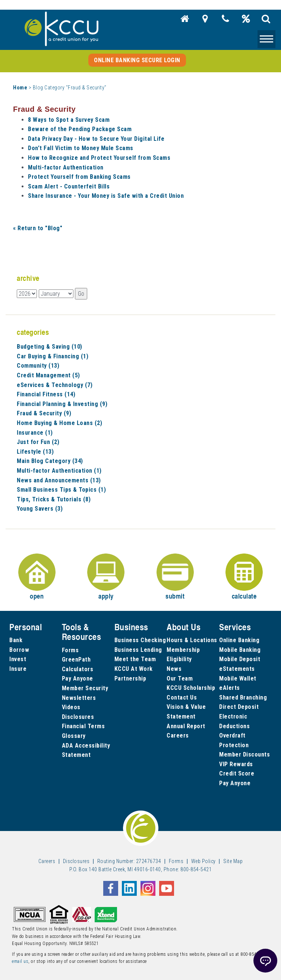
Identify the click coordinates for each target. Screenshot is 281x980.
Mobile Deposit (240, 659)
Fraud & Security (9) (44, 413)
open (37, 577)
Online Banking (239, 640)
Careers (178, 735)
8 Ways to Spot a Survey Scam (69, 120)
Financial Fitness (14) (46, 394)
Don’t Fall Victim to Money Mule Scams (81, 148)
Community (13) (38, 366)
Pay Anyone (78, 678)
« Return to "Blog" (38, 228)
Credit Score (237, 773)
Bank (16, 640)
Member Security (85, 688)
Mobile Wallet (238, 678)
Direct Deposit (239, 707)
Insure (18, 669)
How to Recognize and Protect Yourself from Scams (99, 158)
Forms (70, 650)
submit (175, 577)
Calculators (78, 669)
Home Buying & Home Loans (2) (59, 423)
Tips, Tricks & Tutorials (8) (54, 499)
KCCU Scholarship (191, 688)
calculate (244, 577)
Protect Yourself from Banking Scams (79, 177)
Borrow (19, 650)
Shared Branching (243, 697)
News (174, 669)
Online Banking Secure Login (137, 60)
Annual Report (186, 726)
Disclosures (78, 717)
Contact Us (182, 697)
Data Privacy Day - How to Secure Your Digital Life (96, 139)
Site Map (233, 861)
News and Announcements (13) (59, 480)
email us (20, 961)
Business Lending (138, 650)
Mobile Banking (240, 650)
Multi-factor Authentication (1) (59, 471)
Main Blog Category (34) (50, 461)
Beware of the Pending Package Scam (80, 129)
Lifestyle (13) (35, 452)
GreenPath (76, 659)
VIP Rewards (236, 764)
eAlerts (230, 688)
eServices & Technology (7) (55, 385)
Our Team (180, 678)
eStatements (237, 669)
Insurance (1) (35, 433)
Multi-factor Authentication (66, 167)
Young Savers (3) (40, 509)
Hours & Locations (192, 640)
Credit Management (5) (48, 375)
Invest (18, 659)
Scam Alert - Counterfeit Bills (69, 186)
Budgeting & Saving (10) (50, 347)
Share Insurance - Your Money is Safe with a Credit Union (106, 196)
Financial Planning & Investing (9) (62, 404)
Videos (71, 707)
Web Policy (203, 861)
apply (106, 577)
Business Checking (140, 640)
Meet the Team (135, 659)
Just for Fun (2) (38, 442)
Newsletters (79, 698)
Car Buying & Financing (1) (53, 356)
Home (20, 88)
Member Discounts (244, 754)
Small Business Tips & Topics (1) (61, 490)
